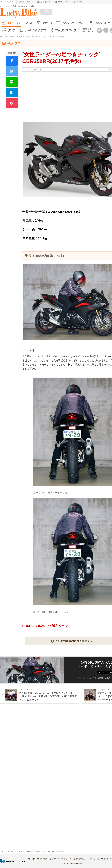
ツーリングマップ (66, 30)
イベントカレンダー (73, 23)
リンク (11, 30)
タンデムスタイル (26, 2)
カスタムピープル (44, 2)
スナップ (47, 23)
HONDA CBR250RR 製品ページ (45, 626)
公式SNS (89, 30)
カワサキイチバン (62, 2)
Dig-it (33, 859)
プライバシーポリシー (62, 859)
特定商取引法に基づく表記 (88, 859)
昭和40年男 (78, 2)
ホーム (3, 37)
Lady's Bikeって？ (46, 11)
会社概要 (44, 859)
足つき (28, 23)
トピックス (14, 23)
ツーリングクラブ (35, 30)
